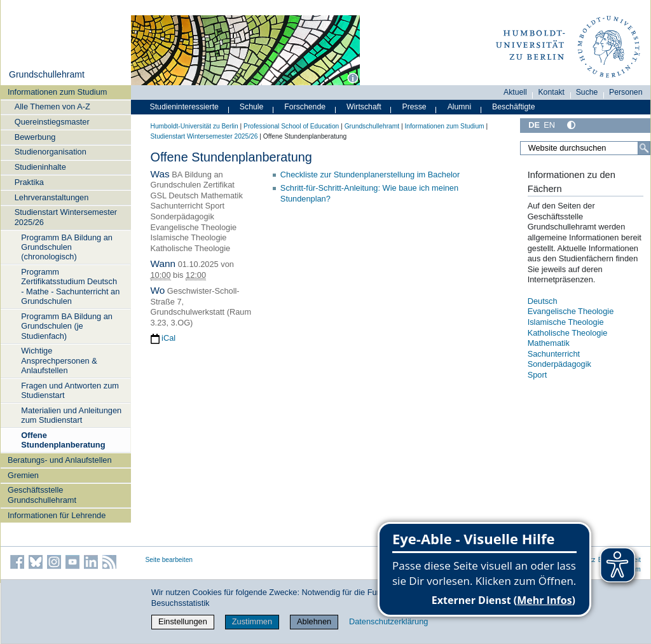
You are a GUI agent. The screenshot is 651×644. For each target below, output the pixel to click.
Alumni (460, 107)
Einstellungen (183, 621)
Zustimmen (252, 621)
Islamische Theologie (566, 322)
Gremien (23, 475)
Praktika (29, 182)
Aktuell (515, 92)
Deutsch (543, 301)
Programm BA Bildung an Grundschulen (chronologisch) (67, 247)
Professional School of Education (291, 126)
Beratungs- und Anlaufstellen (60, 460)
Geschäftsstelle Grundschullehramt (42, 495)
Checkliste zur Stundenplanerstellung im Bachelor (371, 175)
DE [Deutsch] (534, 125)
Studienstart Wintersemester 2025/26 (66, 217)
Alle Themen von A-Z (52, 106)
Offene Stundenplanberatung (63, 440)
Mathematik (549, 343)
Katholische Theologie (568, 333)
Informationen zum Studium (57, 92)
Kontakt (551, 92)
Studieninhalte (40, 167)
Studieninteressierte (184, 107)
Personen (626, 92)
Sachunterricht (554, 354)
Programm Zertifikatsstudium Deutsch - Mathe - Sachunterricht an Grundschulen (70, 286)
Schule (252, 107)
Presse (415, 107)
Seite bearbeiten (169, 560)
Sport (538, 375)
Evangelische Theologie (571, 311)
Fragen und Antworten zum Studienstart (70, 390)
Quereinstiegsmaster (52, 122)
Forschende (305, 107)
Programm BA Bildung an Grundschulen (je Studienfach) (67, 326)
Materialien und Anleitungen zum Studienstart (71, 415)
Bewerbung (35, 137)
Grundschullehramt (47, 74)
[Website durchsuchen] (585, 148)
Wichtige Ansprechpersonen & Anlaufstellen (59, 360)
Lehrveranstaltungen (52, 197)
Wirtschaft (364, 107)
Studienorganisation (51, 152)
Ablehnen (314, 621)
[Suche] (644, 148)
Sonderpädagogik (559, 364)
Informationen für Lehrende (57, 515)
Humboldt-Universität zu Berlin (195, 126)
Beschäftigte (514, 107)
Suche (587, 92)
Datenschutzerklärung (388, 621)
